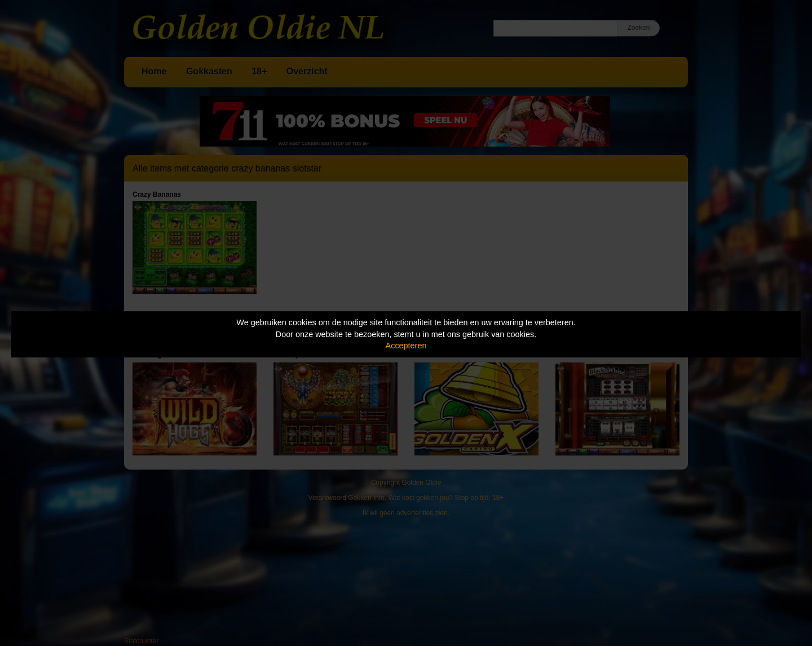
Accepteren (406, 346)
